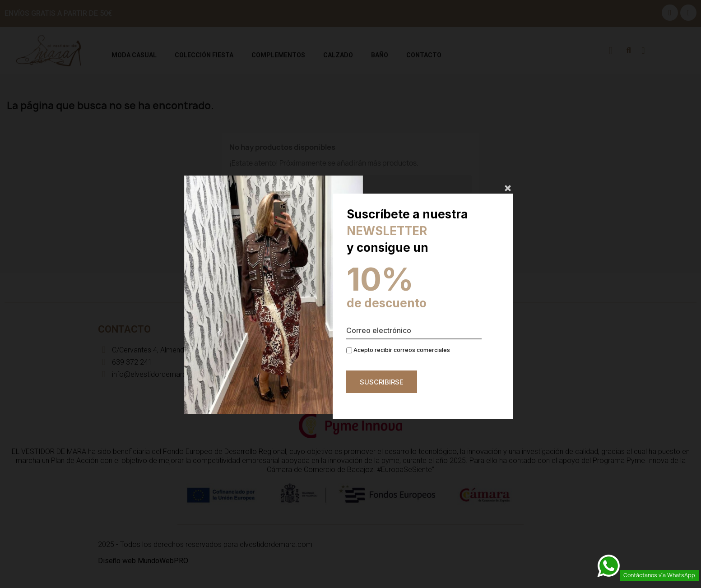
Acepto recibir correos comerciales (398, 350)
